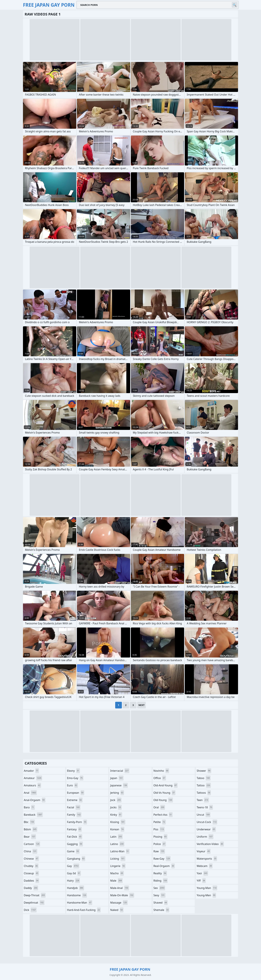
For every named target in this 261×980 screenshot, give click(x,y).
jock (116, 800)
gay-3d (74, 873)
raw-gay (162, 859)
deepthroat (34, 903)
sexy (159, 895)
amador (31, 771)
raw (159, 851)
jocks (116, 807)
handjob (76, 888)
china (31, 851)
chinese (31, 859)
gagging (75, 844)
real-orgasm (164, 866)
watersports (207, 859)
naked (117, 910)
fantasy (74, 829)
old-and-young (166, 785)
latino (117, 844)
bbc (29, 822)
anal (30, 793)
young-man (207, 888)
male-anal (120, 888)
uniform (205, 837)
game (73, 851)
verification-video (210, 844)
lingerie (118, 866)
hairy (73, 881)
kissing (118, 822)
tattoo (204, 785)
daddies (31, 881)
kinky (116, 815)
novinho (161, 771)
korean (117, 829)
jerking (117, 793)
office (160, 778)
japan (117, 778)
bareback (33, 815)
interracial (120, 771)
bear (30, 837)
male (116, 881)
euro (73, 785)
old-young (163, 800)
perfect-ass (163, 815)
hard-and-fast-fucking (84, 910)
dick (30, 910)
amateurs (32, 785)
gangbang (76, 859)
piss (159, 829)
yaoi (202, 873)
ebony (73, 771)
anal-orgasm (35, 800)
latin (116, 837)
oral (159, 807)
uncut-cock (207, 822)
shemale (161, 910)
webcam (205, 866)
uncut (203, 815)
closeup (31, 873)
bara (29, 807)
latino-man (120, 851)
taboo (204, 778)
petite (160, 822)
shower (204, 771)
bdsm (31, 829)
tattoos (204, 793)
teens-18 (205, 807)
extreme (75, 800)
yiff (201, 881)
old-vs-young (164, 793)
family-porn (77, 822)
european (76, 793)
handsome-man (80, 903)
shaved (161, 903)
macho (117, 873)
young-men (206, 895)
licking (118, 859)
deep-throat (35, 895)
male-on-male (122, 895)
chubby (31, 866)
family (74, 815)
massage (119, 903)
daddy (31, 888)
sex (159, 888)
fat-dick (75, 837)
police (160, 844)
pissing (160, 837)
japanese (119, 785)
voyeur (203, 851)
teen (203, 800)
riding (161, 881)
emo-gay (75, 778)
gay (73, 866)
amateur (33, 778)
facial (74, 807)
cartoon (32, 844)
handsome (77, 895)
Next (142, 705)
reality (160, 873)
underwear (206, 829)
